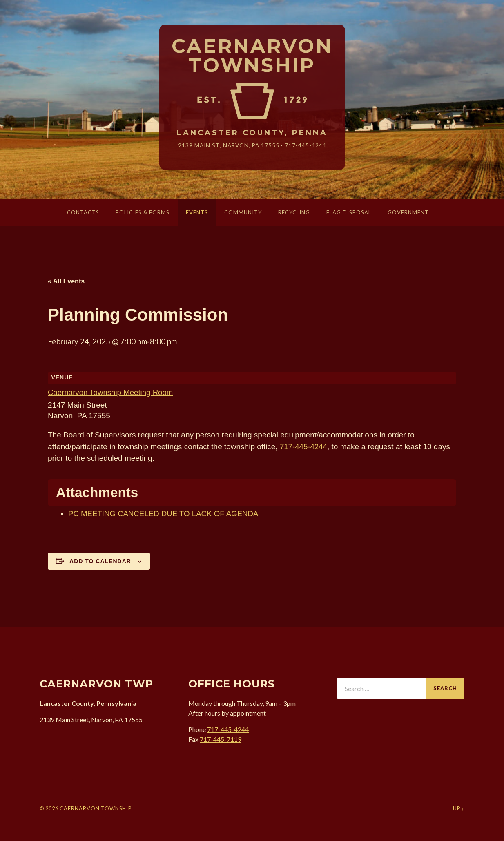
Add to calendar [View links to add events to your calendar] (100, 561)
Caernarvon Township (252, 56)
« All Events (66, 281)
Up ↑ (459, 808)
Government (408, 212)
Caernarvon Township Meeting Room (112, 392)
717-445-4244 (306, 145)
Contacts (83, 212)
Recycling (294, 212)
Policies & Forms (143, 212)
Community (243, 212)
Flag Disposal (349, 212)
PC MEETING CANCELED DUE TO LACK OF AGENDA (165, 514)
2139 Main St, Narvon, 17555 (229, 145)
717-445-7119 (221, 739)
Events (197, 212)
